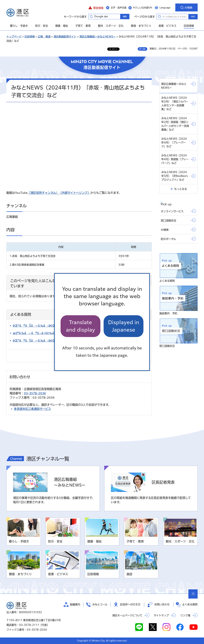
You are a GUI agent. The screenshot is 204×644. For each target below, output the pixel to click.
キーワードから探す (91, 16)
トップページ (14, 37)
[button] (96, 7)
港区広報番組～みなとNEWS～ (98, 37)
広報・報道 (44, 37)
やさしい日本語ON (142, 8)
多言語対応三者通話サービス (32, 409)
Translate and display (80, 326)
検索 (193, 17)
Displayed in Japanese (124, 326)
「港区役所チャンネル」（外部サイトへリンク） (59, 193)
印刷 (144, 49)
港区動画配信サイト (65, 37)
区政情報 (30, 37)
